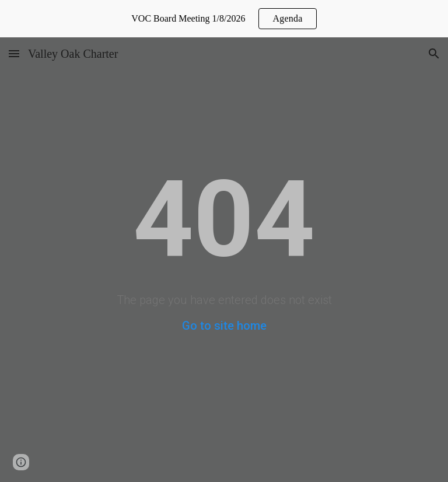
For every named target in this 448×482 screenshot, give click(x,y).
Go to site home (224, 326)
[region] (224, 19)
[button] (14, 53)
